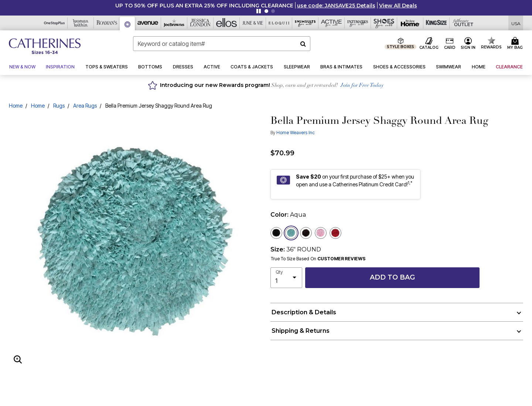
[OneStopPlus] (54, 23)
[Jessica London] (200, 23)
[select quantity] (286, 278)
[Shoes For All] (384, 23)
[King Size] (436, 23)
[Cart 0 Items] (516, 44)
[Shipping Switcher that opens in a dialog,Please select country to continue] (516, 23)
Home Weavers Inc (296, 133)
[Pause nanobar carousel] (259, 11)
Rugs (59, 106)
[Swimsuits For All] (305, 23)
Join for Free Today (362, 86)
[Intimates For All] (358, 23)
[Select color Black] (276, 233)
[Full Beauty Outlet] (463, 23)
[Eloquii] (279, 23)
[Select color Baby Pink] (321, 233)
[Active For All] (332, 23)
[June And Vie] (253, 23)
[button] (336, 6)
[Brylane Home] (410, 23)
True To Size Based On (318, 259)
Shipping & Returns (301, 331)
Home (16, 106)
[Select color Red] (335, 233)
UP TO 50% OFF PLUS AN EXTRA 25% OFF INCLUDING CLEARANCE (204, 6)
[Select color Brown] (306, 233)
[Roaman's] (107, 23)
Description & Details (304, 312)
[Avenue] (148, 23)
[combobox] (222, 44)
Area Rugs (85, 106)
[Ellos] (227, 23)
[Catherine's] (127, 23)
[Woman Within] (81, 23)
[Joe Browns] (174, 23)
